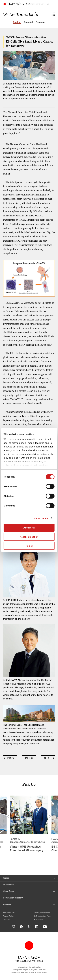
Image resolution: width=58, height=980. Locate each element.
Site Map (6, 919)
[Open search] (48, 4)
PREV (11, 758)
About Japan (9, 891)
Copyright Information (42, 913)
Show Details (41, 518)
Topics (6, 878)
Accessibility (38, 919)
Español (28, 22)
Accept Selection (29, 537)
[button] (5, 829)
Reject (29, 546)
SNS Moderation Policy (42, 916)
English (17, 22)
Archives (7, 904)
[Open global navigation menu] (54, 4)
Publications (9, 885)
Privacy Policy (8, 916)
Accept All (29, 528)
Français (40, 22)
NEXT (47, 758)
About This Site (9, 913)
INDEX (29, 758)
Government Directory (13, 898)
